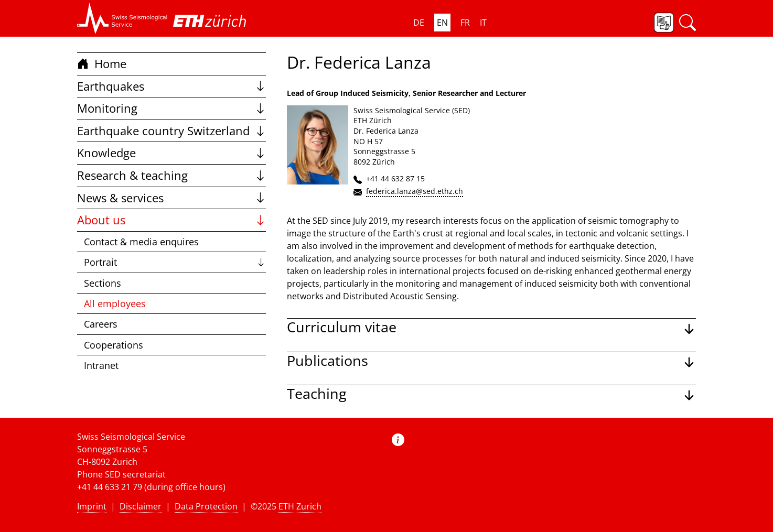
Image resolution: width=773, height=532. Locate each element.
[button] (122, 18)
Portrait (175, 262)
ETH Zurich (300, 506)
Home (102, 64)
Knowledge (171, 153)
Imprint (92, 506)
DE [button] (419, 23)
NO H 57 (368, 141)
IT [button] (483, 23)
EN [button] (442, 23)
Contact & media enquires (141, 242)
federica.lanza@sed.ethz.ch (415, 191)
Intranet (101, 365)
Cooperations (114, 345)
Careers (101, 324)
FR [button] (465, 23)
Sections (103, 283)
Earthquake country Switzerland (171, 131)
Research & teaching (171, 175)
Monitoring (171, 108)
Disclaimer (141, 506)
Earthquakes (171, 86)
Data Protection (206, 506)
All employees (115, 303)
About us (171, 220)
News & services (171, 198)
